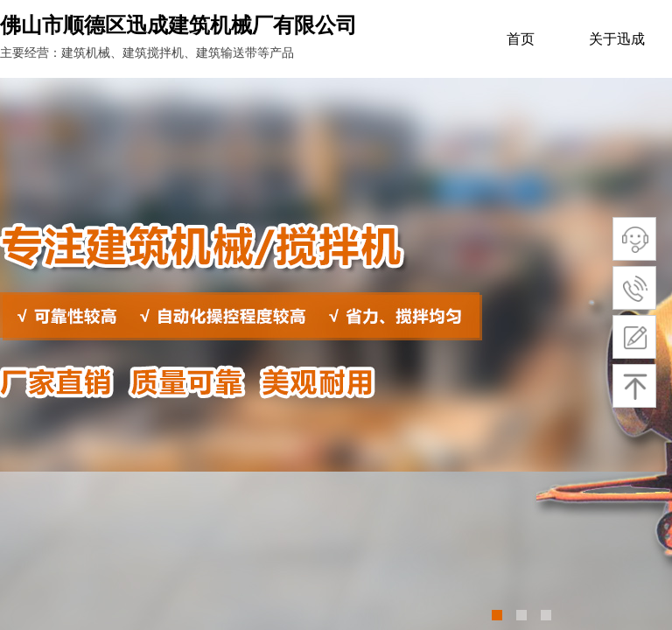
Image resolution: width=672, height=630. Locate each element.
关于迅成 (617, 39)
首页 (521, 39)
